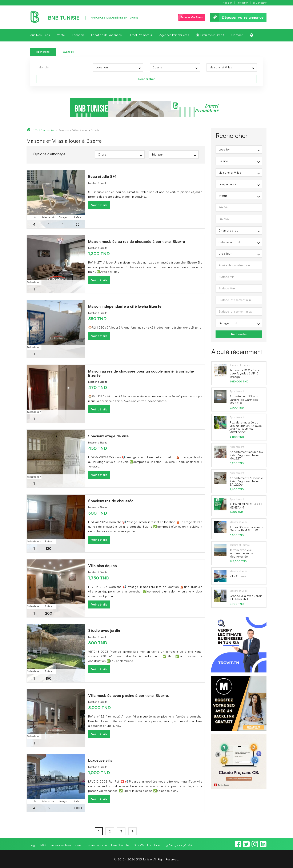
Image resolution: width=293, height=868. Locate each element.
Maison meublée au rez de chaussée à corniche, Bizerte (137, 241)
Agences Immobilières (174, 35)
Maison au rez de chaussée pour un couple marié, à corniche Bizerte (141, 373)
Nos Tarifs (228, 3)
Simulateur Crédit (210, 35)
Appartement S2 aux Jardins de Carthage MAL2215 (244, 399)
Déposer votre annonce (238, 17)
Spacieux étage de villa (108, 436)
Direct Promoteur (141, 35)
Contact (237, 35)
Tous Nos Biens (39, 35)
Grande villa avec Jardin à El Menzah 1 (246, 597)
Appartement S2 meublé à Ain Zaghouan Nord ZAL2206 (246, 481)
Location (78, 35)
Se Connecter (260, 3)
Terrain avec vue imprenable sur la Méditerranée (241, 553)
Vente (61, 35)
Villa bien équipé (103, 566)
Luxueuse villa (100, 760)
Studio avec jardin (104, 630)
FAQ (43, 845)
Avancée (69, 52)
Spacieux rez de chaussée (111, 501)
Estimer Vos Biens (192, 17)
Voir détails (99, 205)
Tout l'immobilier (45, 130)
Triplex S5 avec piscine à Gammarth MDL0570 (246, 529)
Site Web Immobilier (147, 845)
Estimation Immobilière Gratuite (108, 845)
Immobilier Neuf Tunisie (66, 845)
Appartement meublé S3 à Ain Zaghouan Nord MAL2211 (246, 455)
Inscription (243, 3)
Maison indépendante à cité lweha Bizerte (125, 306)
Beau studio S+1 (102, 176)
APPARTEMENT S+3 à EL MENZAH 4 (246, 506)
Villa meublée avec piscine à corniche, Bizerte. (129, 695)
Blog (32, 845)
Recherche (43, 52)
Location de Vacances (106, 35)
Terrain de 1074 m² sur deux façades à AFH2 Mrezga (244, 373)
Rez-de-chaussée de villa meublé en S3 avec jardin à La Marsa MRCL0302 (246, 427)
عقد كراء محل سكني (179, 845)
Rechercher (147, 79)
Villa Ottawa (238, 576)
